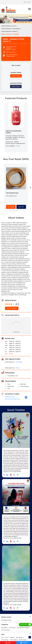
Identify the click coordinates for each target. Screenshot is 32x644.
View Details (11, 207)
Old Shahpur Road (6, 620)
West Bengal (19, 362)
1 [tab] (15, 21)
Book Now (21, 207)
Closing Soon (10, 56)
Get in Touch (16, 76)
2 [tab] (17, 21)
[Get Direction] (26, 398)
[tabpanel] (16, 19)
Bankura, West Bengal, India (12, 399)
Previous (2, 187)
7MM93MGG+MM (10, 397)
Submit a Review (12, 308)
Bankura (18, 368)
